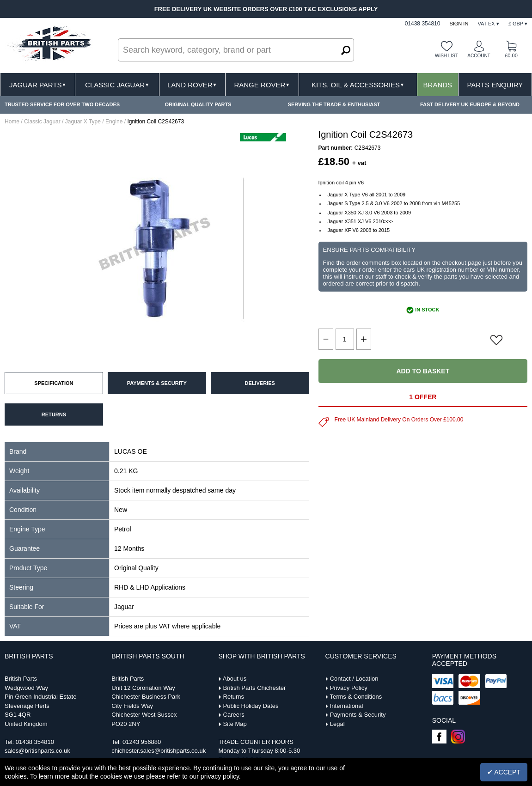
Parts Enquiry (495, 85)
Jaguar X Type (83, 122)
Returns (234, 697)
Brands (438, 85)
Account (479, 56)
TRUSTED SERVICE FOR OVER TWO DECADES (62, 104)
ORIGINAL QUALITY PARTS (198, 104)
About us (235, 679)
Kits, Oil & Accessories (358, 85)
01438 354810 (35, 742)
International (347, 706)
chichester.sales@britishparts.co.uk (159, 751)
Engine (114, 122)
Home (12, 122)
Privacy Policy (349, 688)
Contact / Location (354, 679)
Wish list (446, 56)
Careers (234, 715)
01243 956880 (142, 742)
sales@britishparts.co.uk (37, 751)
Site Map (235, 724)
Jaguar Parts (38, 85)
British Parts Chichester (255, 688)
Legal (337, 724)
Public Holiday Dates (251, 706)
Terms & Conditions (356, 697)
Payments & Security (358, 715)
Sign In (459, 24)
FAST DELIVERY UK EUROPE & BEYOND (470, 104)
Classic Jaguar (117, 85)
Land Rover (192, 85)
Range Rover (262, 85)
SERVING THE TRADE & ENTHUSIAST (334, 104)
